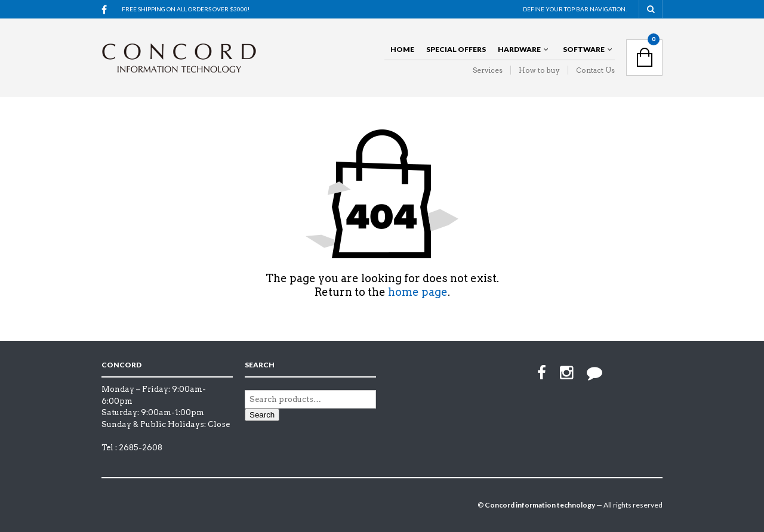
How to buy (539, 70)
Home (402, 49)
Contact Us (595, 70)
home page (418, 292)
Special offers (456, 49)
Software (584, 49)
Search (262, 415)
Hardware (519, 49)
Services (488, 70)
